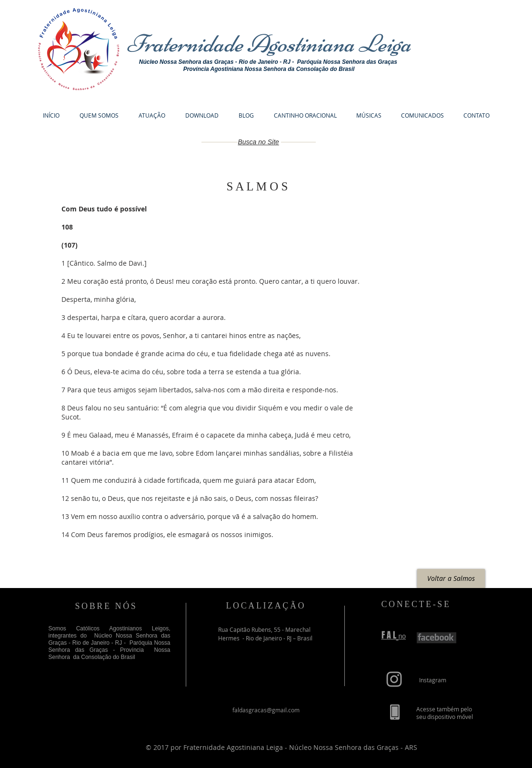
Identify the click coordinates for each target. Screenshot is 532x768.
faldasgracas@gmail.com (266, 710)
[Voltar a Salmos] (451, 578)
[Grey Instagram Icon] (394, 679)
